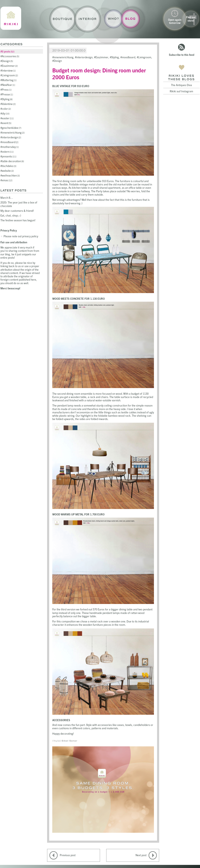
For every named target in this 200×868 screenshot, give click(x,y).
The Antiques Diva (181, 85)
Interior (88, 19)
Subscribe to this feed (182, 55)
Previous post (68, 855)
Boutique (63, 19)
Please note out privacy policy (21, 236)
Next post (141, 855)
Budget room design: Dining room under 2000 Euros (99, 73)
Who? (113, 19)
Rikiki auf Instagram (181, 91)
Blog (130, 19)
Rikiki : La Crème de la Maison (11, 18)
